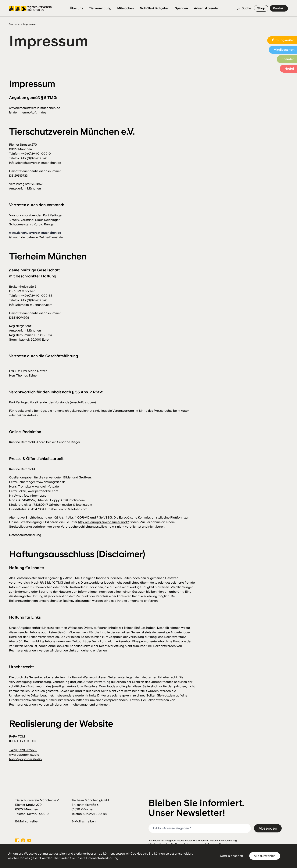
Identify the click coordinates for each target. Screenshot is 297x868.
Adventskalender (206, 8)
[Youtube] (29, 840)
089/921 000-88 (95, 814)
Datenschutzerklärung (25, 535)
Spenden (181, 8)
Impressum (29, 24)
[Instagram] (23, 840)
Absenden (268, 828)
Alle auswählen (265, 856)
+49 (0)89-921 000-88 (37, 296)
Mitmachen (125, 8)
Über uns (76, 8)
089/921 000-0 (38, 814)
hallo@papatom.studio (25, 759)
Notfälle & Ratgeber (154, 8)
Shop (261, 8)
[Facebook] (17, 840)
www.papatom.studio (24, 755)
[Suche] (244, 8)
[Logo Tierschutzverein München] (30, 8)
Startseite (14, 24)
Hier (57, 858)
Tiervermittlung (100, 8)
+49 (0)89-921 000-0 (36, 154)
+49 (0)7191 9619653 (23, 750)
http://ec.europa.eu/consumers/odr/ (103, 522)
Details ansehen (231, 856)
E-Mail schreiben (27, 821)
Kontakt (279, 8)
